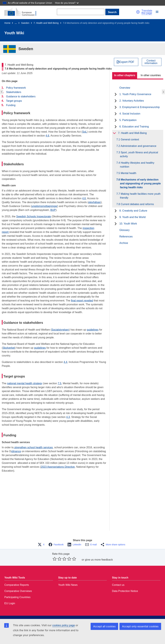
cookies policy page (64, 625)
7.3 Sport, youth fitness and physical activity (139, 154)
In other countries (151, 75)
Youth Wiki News (68, 585)
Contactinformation (151, 62)
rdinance (16, 451)
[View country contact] (152, 62)
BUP (53, 210)
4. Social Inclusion (130, 114)
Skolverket (9, 348)
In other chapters (125, 75)
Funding (11, 105)
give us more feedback (99, 560)
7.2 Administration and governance (138, 146)
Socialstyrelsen (60, 330)
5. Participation (128, 120)
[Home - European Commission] (22, 12)
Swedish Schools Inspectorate (34, 216)
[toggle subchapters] (116, 94)
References (126, 237)
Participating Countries (17, 597)
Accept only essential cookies (140, 626)
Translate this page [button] (147, 12)
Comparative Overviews (18, 591)
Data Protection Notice (125, 591)
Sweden (25, 23)
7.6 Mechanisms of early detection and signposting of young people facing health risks (140, 183)
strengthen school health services (33, 447)
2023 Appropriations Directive (58, 467)
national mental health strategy (25, 383)
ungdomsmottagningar (44, 206)
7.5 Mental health (128, 173)
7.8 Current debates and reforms (137, 204)
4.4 (65, 362)
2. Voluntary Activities (132, 101)
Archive (124, 243)
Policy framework (16, 88)
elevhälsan (95, 202)
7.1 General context (130, 139)
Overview (125, 88)
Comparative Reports (17, 585)
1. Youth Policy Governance (135, 94)
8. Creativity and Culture (133, 211)
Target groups (14, 101)
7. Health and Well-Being (46, 23)
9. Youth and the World (132, 217)
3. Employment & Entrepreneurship (139, 107)
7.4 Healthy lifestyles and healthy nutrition (137, 165)
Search (112, 12)
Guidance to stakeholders (21, 96)
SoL (84, 132)
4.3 (68, 417)
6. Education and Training (134, 127)
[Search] (81, 12)
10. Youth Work (128, 224)
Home (7, 23)
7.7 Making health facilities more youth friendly (140, 196)
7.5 (59, 383)
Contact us (118, 585)
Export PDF (127, 62)
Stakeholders (14, 92)
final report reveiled (82, 301)
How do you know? (67, 3)
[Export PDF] (126, 62)
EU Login (10, 603)
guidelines (93, 330)
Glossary (124, 230)
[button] (138, 12)
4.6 (47, 136)
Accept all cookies (104, 626)
